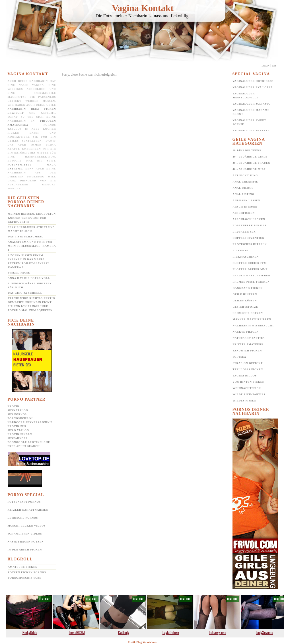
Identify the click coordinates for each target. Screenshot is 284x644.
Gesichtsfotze (246, 307)
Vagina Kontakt (143, 8)
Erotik (14, 406)
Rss (274, 66)
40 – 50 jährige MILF (249, 169)
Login (266, 66)
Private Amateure (248, 344)
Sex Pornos (17, 414)
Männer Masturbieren (252, 319)
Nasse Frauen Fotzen (26, 542)
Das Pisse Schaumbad (26, 237)
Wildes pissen (245, 401)
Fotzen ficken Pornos (27, 572)
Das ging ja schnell (25, 293)
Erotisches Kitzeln (250, 244)
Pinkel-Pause (19, 273)
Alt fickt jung (245, 175)
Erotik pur (17, 426)
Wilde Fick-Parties (249, 394)
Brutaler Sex (244, 232)
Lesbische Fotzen (248, 313)
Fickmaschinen (246, 257)
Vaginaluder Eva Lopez (253, 87)
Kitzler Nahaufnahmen (28, 510)
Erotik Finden (20, 434)
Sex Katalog (18, 430)
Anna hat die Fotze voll (29, 278)
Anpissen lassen (247, 200)
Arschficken (244, 213)
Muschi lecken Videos (27, 526)
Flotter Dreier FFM (250, 263)
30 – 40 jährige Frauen (252, 163)
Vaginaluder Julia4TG (252, 104)
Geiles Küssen (245, 301)
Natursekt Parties (249, 338)
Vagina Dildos (245, 376)
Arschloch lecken (249, 219)
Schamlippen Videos (25, 534)
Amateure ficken (23, 567)
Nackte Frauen (246, 332)
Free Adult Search (24, 446)
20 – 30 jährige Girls (250, 157)
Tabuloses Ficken (248, 369)
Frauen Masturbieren (252, 276)
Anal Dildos (243, 188)
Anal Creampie (245, 182)
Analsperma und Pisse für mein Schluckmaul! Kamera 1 (32, 246)
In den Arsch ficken (25, 550)
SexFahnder (18, 438)
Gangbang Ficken (248, 288)
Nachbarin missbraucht (254, 326)
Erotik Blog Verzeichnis (142, 642)
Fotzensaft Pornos (24, 502)
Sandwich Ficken (247, 351)
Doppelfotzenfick (249, 238)
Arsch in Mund (245, 207)
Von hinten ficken (249, 382)
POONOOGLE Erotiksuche (29, 442)
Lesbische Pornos (23, 518)
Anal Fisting (244, 194)
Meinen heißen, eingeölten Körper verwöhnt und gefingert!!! (32, 218)
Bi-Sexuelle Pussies (250, 225)
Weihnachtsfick (247, 388)
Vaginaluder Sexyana (251, 131)
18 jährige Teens (247, 150)
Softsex (240, 357)
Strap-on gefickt (248, 363)
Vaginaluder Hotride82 (253, 81)
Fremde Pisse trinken (251, 282)
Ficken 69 (241, 250)
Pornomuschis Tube (25, 578)
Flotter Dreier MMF (250, 269)
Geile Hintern (245, 294)
